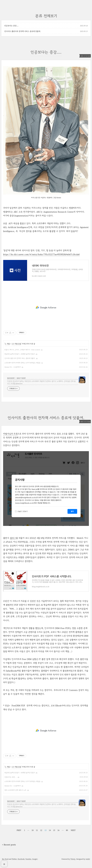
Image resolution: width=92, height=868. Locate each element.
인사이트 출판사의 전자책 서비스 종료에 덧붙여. (23, 31)
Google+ (35, 865)
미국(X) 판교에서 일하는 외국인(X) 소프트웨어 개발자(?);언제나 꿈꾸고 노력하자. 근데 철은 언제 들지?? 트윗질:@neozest (41, 385)
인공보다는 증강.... (11, 26)
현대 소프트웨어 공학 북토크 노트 (15, 796)
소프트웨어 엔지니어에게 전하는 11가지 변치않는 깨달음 (22, 366)
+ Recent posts (9, 850)
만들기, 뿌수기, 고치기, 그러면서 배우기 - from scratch (22, 353)
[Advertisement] (46, 310)
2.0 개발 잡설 (16, 347)
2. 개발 (7, 347)
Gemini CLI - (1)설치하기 (13, 370)
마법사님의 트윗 (10, 437)
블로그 (13, 541)
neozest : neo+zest (16, 381)
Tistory (73, 865)
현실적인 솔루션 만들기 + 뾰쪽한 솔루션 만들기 (20, 357)
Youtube (28, 865)
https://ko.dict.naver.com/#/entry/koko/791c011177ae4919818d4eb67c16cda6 (41, 254)
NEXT (73, 836)
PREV (19, 836)
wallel (88, 865)
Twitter (14, 865)
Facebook (21, 865)
